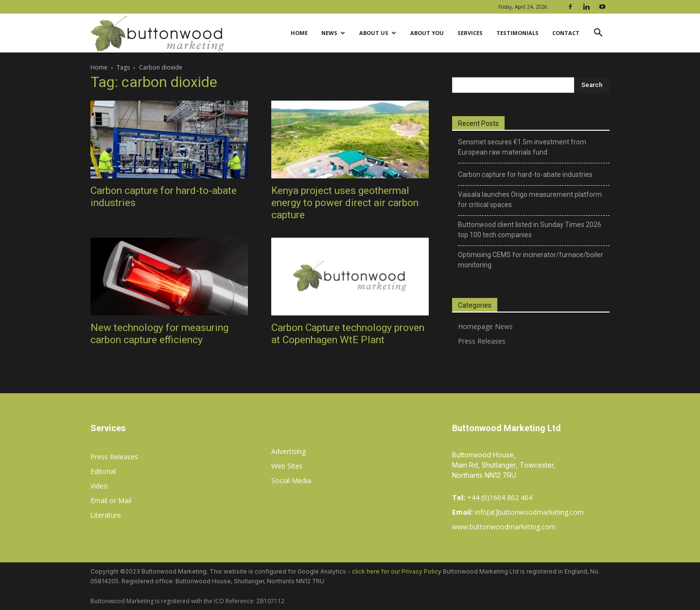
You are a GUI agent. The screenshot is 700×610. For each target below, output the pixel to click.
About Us (378, 33)
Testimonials (517, 33)
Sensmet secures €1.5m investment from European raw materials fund (522, 147)
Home (299, 33)
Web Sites (287, 466)
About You (427, 33)
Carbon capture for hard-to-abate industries (525, 174)
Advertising (289, 451)
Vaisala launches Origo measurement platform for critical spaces (530, 200)
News (333, 33)
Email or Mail (111, 500)
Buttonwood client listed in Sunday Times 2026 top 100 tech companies (530, 230)
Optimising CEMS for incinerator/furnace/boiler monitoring (531, 260)
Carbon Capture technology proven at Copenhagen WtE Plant (348, 334)
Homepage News (485, 326)
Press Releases (482, 341)
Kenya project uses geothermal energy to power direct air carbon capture (345, 203)
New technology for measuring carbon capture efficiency (159, 334)
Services (470, 33)
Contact (566, 33)
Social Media (291, 480)
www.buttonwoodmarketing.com (504, 527)
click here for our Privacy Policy (397, 571)
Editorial (103, 471)
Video (99, 486)
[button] (598, 34)
